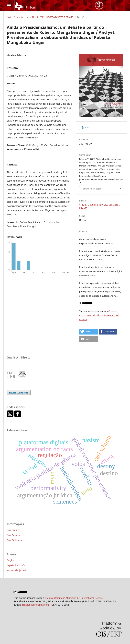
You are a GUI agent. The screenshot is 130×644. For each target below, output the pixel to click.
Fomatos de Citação (92, 189)
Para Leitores (13, 530)
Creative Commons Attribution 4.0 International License (74, 598)
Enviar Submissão (19, 393)
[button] (89, 332)
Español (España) (17, 565)
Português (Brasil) (17, 570)
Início (9, 17)
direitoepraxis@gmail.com (35, 605)
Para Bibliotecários (16, 540)
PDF (86, 127)
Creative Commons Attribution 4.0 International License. (99, 315)
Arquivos (21, 17)
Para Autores (13, 535)
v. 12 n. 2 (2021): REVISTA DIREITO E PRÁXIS (51, 17)
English (11, 560)
